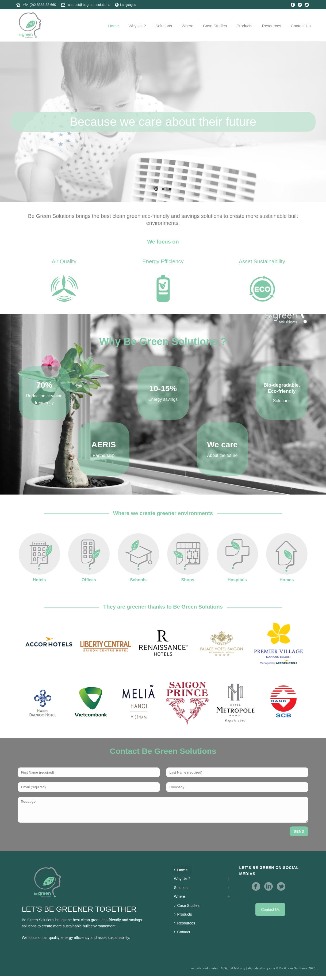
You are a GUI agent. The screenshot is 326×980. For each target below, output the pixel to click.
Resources (272, 26)
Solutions (164, 26)
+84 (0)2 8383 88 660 (39, 5)
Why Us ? (137, 26)
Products (244, 26)
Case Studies (215, 26)
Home (113, 26)
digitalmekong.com (262, 972)
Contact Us (270, 914)
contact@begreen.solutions (89, 5)
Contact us (301, 26)
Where (187, 26)
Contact (182, 936)
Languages (125, 5)
